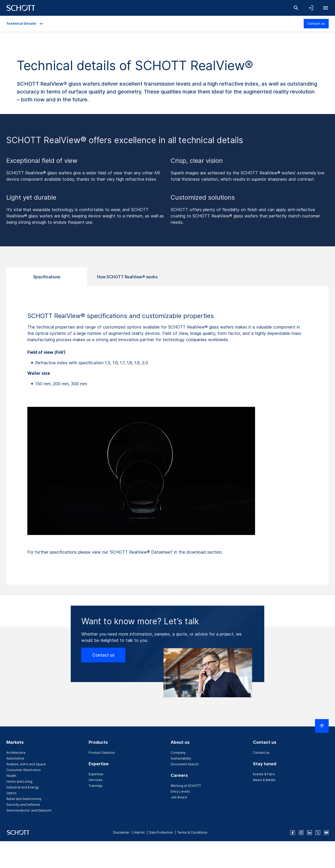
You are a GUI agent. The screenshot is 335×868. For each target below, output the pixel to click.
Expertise (96, 774)
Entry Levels (180, 791)
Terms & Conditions (192, 832)
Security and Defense (23, 805)
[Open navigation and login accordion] (311, 8)
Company (178, 753)
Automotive (15, 758)
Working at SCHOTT (186, 786)
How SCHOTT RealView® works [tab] (127, 277)
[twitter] (318, 833)
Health (11, 776)
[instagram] (301, 833)
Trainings (96, 786)
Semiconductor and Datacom (29, 810)
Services (96, 780)
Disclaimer (121, 832)
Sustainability (181, 758)
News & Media (264, 780)
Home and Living (19, 781)
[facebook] (293, 833)
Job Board (179, 797)
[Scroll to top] (322, 726)
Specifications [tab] (47, 277)
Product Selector (102, 753)
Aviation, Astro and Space (26, 764)
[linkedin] (309, 833)
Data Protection (161, 832)
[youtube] (326, 833)
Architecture (16, 753)
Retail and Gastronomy (24, 799)
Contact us (316, 24)
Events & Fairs (264, 774)
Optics (11, 793)
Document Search (185, 764)
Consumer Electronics (24, 770)
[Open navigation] (326, 8)
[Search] (296, 8)
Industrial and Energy (23, 787)
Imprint (139, 832)
